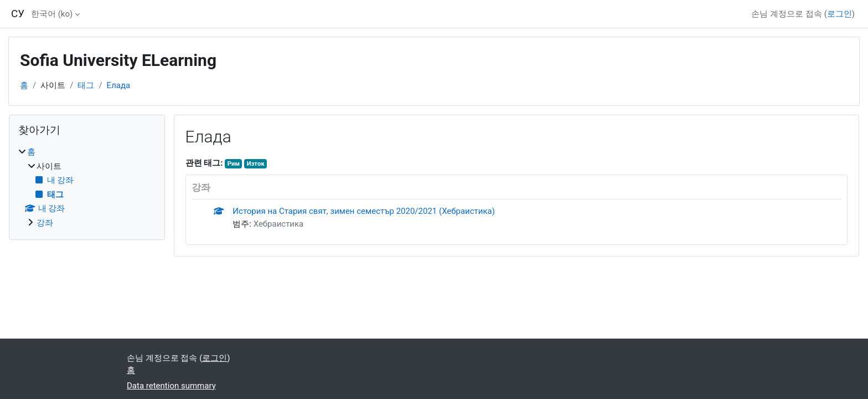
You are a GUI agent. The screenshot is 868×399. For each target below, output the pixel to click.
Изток (256, 164)
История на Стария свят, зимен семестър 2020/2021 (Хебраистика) (364, 211)
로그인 (839, 14)
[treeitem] (87, 187)
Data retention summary (171, 386)
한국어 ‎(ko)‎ (52, 14)
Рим (234, 164)
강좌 (45, 223)
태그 (86, 85)
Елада (119, 85)
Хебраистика (279, 224)
